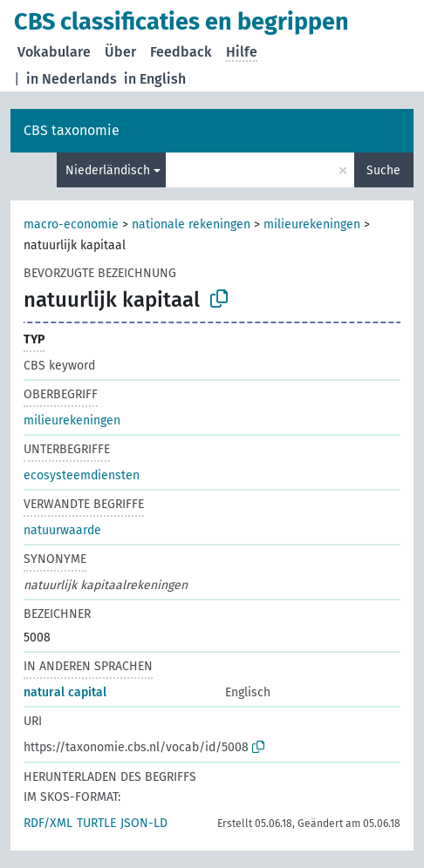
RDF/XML (48, 823)
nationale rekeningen (191, 224)
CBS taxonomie (72, 130)
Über (120, 52)
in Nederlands (72, 79)
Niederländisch (108, 170)
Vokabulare (54, 52)
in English (155, 79)
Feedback (181, 52)
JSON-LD (144, 823)
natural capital (65, 692)
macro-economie (71, 224)
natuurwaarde (62, 530)
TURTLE (96, 823)
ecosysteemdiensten (82, 475)
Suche (383, 170)
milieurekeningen (312, 224)
